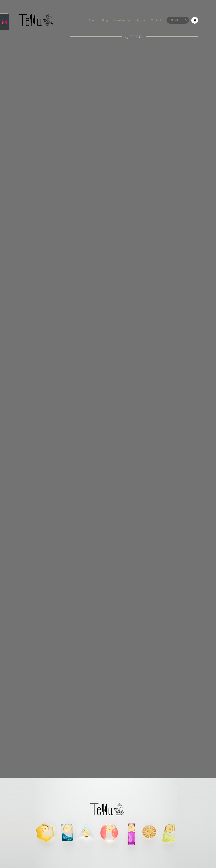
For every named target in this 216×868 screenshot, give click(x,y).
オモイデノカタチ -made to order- (30, 111)
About (93, 20)
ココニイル (28, 52)
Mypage (140, 20)
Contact (156, 20)
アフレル (27, 64)
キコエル (27, 58)
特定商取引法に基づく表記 (52, 768)
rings (26, 130)
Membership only (30, 138)
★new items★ (31, 46)
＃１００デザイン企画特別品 (30, 122)
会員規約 (72, 768)
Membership (122, 20)
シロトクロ (28, 89)
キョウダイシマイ (31, 81)
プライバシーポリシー (27, 768)
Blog (105, 20)
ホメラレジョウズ (31, 71)
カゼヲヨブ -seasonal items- (29, 98)
